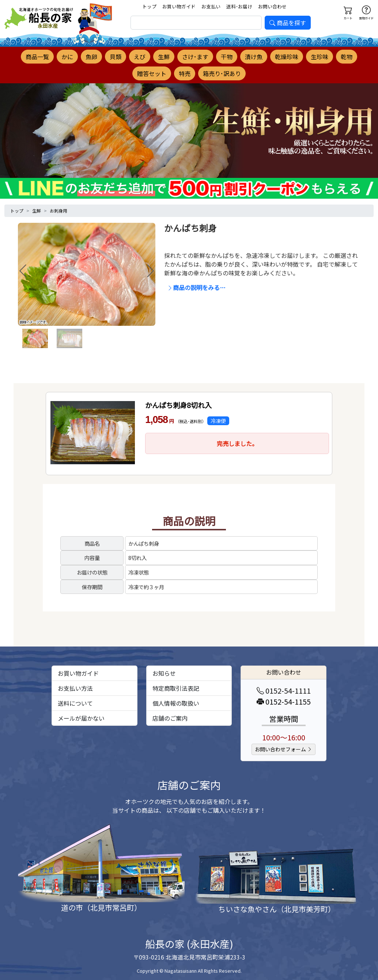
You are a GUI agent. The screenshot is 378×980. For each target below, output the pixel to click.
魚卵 (91, 57)
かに (67, 57)
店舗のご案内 (170, 718)
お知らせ (164, 673)
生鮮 (164, 57)
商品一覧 (37, 57)
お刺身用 (58, 211)
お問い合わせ (272, 6)
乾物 (347, 57)
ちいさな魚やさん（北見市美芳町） (277, 909)
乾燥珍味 (287, 57)
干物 (227, 57)
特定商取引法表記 (176, 688)
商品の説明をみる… (196, 287)
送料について (75, 703)
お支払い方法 (75, 688)
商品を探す (288, 23)
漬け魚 (254, 57)
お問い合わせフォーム (283, 749)
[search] (196, 23)
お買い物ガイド (179, 6)
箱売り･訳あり (222, 73)
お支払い (211, 6)
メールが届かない (81, 718)
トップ (149, 6)
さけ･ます (195, 57)
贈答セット (152, 73)
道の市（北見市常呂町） (101, 907)
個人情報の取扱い (176, 703)
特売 (185, 73)
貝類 (116, 57)
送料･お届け (239, 6)
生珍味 (320, 57)
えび (140, 57)
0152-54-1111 (284, 691)
